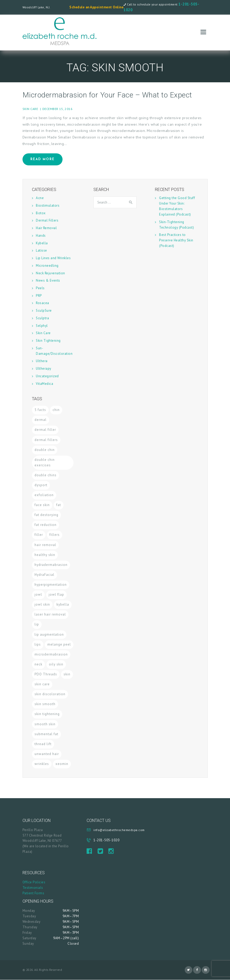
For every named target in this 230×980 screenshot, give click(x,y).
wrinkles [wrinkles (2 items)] (42, 764)
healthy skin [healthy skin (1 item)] (45, 555)
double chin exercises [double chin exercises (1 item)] (45, 462)
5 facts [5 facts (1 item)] (40, 410)
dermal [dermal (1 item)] (41, 420)
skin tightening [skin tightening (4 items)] (47, 714)
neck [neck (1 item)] (38, 664)
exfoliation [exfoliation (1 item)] (44, 495)
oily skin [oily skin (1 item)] (56, 664)
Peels (40, 288)
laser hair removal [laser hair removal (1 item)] (50, 614)
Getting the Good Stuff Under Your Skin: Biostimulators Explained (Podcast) (177, 206)
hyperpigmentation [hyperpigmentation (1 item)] (51, 585)
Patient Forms (33, 893)
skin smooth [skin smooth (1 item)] (45, 704)
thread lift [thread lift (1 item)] (43, 744)
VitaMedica (44, 384)
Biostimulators (48, 205)
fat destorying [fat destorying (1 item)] (46, 515)
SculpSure (44, 311)
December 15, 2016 (58, 109)
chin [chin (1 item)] (56, 410)
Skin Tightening (48, 341)
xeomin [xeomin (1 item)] (62, 764)
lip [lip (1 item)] (37, 624)
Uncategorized (47, 376)
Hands (41, 236)
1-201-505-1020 (106, 840)
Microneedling (47, 266)
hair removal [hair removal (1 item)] (45, 545)
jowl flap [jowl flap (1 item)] (56, 595)
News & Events (48, 280)
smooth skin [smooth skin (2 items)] (45, 724)
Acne (40, 198)
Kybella (42, 243)
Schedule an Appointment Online (96, 7)
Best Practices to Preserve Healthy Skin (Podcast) (176, 240)
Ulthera (42, 361)
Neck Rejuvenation (51, 273)
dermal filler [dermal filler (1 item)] (45, 430)
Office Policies (34, 882)
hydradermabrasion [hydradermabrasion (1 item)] (51, 565)
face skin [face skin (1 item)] (42, 505)
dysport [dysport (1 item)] (41, 485)
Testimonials (33, 888)
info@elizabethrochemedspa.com (119, 830)
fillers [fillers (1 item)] (55, 535)
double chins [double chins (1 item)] (46, 475)
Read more (43, 159)
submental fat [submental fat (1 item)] (46, 734)
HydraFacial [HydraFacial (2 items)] (44, 575)
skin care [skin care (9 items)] (42, 684)
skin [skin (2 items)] (67, 674)
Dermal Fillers (47, 220)
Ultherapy (44, 369)
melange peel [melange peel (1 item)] (59, 644)
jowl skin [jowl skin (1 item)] (42, 604)
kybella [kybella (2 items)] (63, 604)
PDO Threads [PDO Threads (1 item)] (46, 674)
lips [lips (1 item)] (38, 644)
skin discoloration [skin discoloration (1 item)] (50, 694)
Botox (41, 213)
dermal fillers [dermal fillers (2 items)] (46, 440)
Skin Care (30, 109)
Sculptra (42, 318)
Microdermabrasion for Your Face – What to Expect (107, 95)
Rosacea (43, 303)
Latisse (41, 250)
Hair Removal (46, 228)
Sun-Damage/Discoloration (54, 351)
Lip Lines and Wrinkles (53, 258)
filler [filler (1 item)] (39, 535)
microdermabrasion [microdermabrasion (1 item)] (51, 654)
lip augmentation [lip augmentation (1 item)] (49, 634)
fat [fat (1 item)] (59, 505)
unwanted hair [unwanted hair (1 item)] (47, 754)
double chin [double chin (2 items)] (45, 450)
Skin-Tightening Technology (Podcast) (176, 225)
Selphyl (42, 326)
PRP (39, 296)
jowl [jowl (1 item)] (38, 595)
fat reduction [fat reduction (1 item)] (46, 525)
